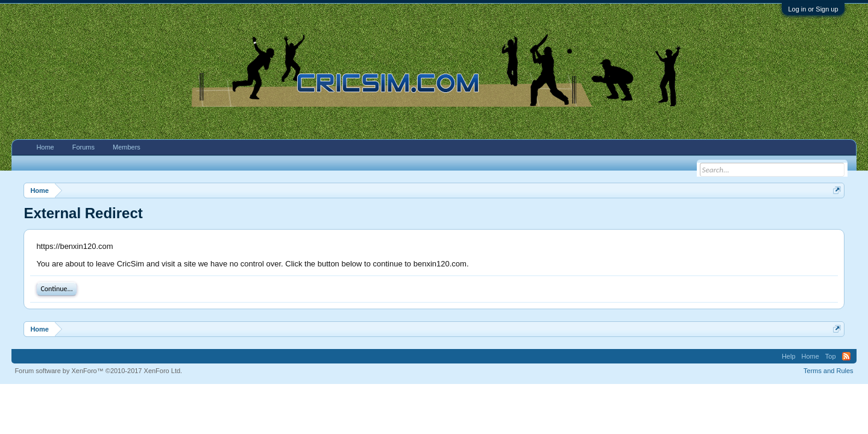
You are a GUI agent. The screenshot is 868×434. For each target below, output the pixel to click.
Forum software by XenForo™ (98, 371)
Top (831, 356)
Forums (83, 147)
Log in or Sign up (813, 9)
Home (45, 147)
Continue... (56, 289)
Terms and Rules (829, 371)
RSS (846, 356)
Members (127, 147)
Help (789, 356)
